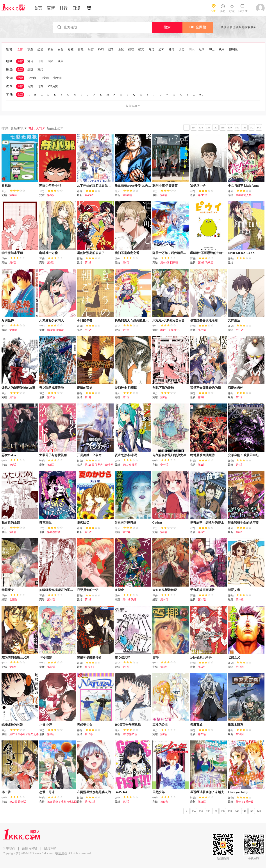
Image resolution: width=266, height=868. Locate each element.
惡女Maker (9, 455)
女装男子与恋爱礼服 (53, 455)
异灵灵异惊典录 (125, 523)
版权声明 (50, 849)
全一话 (164, 465)
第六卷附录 (54, 532)
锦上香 (6, 792)
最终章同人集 (244, 195)
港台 (30, 61)
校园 (50, 49)
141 (244, 128)
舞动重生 (45, 523)
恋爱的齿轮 (236, 388)
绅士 (212, 49)
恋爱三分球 (47, 792)
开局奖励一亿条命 (89, 455)
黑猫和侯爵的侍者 (89, 657)
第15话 (51, 397)
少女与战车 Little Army (244, 186)
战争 (111, 49)
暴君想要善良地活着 (204, 320)
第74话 (202, 330)
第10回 (13, 195)
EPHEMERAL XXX (241, 253)
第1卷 (88, 397)
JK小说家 (46, 657)
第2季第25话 (130, 734)
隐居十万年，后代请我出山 (171, 253)
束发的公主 (160, 725)
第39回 (240, 734)
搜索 (167, 27)
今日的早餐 (85, 320)
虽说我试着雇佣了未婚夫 (207, 792)
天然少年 (159, 792)
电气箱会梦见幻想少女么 (169, 455)
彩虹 (71, 49)
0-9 (201, 95)
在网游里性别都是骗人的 (94, 792)
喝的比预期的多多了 (91, 253)
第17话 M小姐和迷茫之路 (24, 734)
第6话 (126, 263)
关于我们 (9, 849)
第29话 (164, 600)
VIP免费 (53, 86)
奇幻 (151, 49)
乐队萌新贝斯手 (201, 657)
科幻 (101, 49)
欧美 (61, 61)
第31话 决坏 (129, 600)
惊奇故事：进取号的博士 (207, 523)
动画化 (13, 600)
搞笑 (141, 49)
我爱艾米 (234, 590)
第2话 (239, 397)
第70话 (202, 734)
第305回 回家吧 (169, 263)
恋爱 (40, 49)
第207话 (127, 195)
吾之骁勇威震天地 (52, 388)
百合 (61, 49)
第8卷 (164, 667)
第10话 (202, 600)
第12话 (51, 600)
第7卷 (50, 195)
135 (201, 128)
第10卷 (13, 330)
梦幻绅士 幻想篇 (126, 388)
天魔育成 (196, 725)
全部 (20, 49)
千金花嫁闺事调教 (202, 590)
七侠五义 (234, 657)
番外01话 (90, 802)
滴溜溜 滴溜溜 (55, 330)
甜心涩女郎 (122, 657)
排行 (64, 8)
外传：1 (89, 667)
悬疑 (121, 49)
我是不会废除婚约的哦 (205, 388)
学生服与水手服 (12, 253)
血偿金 (119, 590)
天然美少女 (85, 725)
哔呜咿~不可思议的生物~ (207, 253)
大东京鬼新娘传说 (165, 590)
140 (237, 128)
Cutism (157, 523)
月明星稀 (8, 320)
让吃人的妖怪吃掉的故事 (18, 388)
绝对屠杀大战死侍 (202, 455)
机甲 (222, 49)
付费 (40, 86)
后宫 (91, 49)
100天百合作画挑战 (128, 725)
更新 (51, 8)
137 (215, 128)
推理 (131, 49)
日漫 (76, 8)
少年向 (32, 78)
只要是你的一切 (88, 590)
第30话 (240, 600)
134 (194, 128)
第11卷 (164, 802)
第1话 (13, 263)
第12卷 (127, 532)
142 (252, 128)
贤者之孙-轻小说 (126, 455)
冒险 (81, 49)
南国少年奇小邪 (50, 186)
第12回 (240, 667)
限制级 (233, 49)
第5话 (201, 667)
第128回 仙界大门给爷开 (99, 465)
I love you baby (238, 792)
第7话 (164, 195)
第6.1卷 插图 (130, 465)
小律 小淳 (46, 725)
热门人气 (37, 128)
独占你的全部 (11, 523)
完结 (40, 69)
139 (230, 128)
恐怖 (161, 49)
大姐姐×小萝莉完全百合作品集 (173, 320)
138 (223, 128)
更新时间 (19, 128)
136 (208, 128)
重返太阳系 (236, 725)
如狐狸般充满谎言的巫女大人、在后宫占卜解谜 (71, 590)
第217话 (203, 195)
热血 (30, 49)
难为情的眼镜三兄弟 (15, 657)
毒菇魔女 (8, 590)
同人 (192, 49)
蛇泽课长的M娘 (12, 725)
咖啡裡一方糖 (48, 253)
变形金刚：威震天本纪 (243, 455)
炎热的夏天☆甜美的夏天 (132, 320)
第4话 (239, 465)
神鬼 (171, 49)
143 (259, 128)
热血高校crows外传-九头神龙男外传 (139, 186)
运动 (202, 49)
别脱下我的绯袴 (163, 388)
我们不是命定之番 (127, 253)
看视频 (6, 186)
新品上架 (55, 128)
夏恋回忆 (83, 523)
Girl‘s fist (121, 792)
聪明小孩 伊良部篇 (165, 186)
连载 (30, 69)
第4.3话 (89, 195)
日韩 (40, 61)
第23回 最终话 (18, 802)
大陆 (50, 61)
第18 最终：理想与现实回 (62, 802)
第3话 (13, 397)
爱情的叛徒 (85, 388)
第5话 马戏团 (206, 263)
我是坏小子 (198, 186)
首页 (38, 8)
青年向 (58, 78)
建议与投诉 (30, 849)
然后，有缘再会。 (171, 330)
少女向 (45, 78)
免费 (30, 86)
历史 (182, 49)
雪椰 (155, 657)
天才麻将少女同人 (52, 320)
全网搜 (198, 27)
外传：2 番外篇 (245, 802)
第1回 (126, 667)
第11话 (240, 330)
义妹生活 (234, 320)
